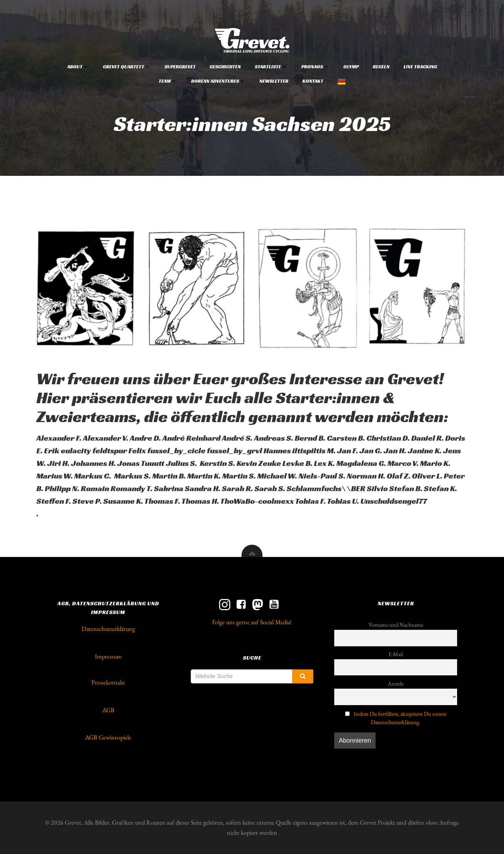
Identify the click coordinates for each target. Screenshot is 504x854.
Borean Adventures (218, 81)
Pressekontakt (108, 682)
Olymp (351, 67)
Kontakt (313, 81)
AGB (108, 710)
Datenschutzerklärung (108, 629)
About (78, 67)
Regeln (381, 67)
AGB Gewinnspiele (108, 737)
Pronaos (315, 67)
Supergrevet (180, 67)
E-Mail (396, 654)
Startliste (271, 67)
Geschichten (225, 67)
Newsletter (274, 81)
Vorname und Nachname (396, 625)
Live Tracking (420, 67)
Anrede (396, 684)
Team (168, 81)
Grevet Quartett (127, 67)
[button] (252, 288)
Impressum (108, 656)
